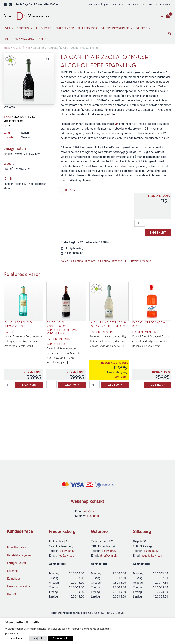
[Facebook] (5, 5)
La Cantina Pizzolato (82, 261)
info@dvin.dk (92, 511)
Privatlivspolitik (17, 548)
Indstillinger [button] (17, 639)
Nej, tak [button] (38, 639)
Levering (12, 571)
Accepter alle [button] (60, 639)
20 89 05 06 (93, 516)
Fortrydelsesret (16, 563)
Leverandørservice (19, 586)
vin (117, 124)
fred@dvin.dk (66, 556)
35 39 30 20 (109, 551)
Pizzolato (135, 261)
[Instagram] (10, 5)
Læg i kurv (158, 233)
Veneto (147, 261)
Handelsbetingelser (19, 555)
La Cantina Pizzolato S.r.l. (112, 261)
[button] (12, 28)
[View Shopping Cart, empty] (165, 16)
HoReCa (12, 594)
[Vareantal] (140, 223)
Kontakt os (14, 579)
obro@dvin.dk (108, 556)
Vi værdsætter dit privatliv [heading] (22, 623)
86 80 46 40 (151, 551)
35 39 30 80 (67, 551)
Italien (64, 261)
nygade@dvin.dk (152, 556)
